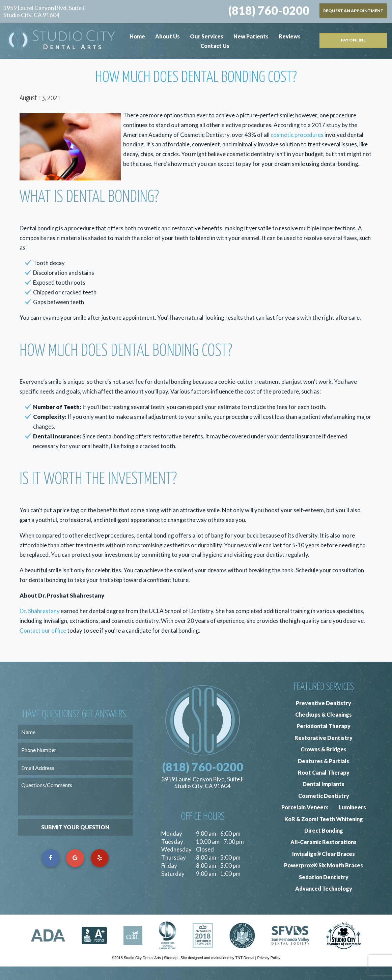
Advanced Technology (324, 902)
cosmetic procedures (297, 148)
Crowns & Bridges (324, 763)
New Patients (251, 36)
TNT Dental (245, 971)
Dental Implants (324, 797)
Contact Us (215, 46)
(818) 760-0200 (269, 10)
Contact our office (43, 644)
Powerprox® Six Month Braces (324, 879)
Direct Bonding (324, 844)
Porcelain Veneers (305, 821)
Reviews (290, 36)
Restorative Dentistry (324, 751)
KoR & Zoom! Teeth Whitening (324, 832)
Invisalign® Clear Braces (324, 867)
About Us (167, 36)
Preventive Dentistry (324, 716)
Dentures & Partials (324, 774)
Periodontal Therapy (324, 739)
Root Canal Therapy (324, 786)
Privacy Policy (269, 971)
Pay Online (353, 40)
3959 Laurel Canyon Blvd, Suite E (45, 12)
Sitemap (171, 971)
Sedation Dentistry (324, 890)
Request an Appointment (353, 11)
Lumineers (352, 821)
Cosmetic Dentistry (324, 809)
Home (137, 36)
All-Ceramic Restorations (324, 855)
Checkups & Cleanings (324, 728)
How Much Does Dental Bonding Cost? (196, 91)
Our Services (207, 36)
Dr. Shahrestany (40, 624)
